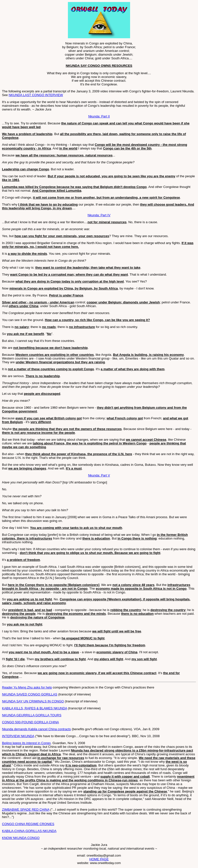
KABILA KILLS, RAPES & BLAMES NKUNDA (35, 708)
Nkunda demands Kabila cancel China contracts (36, 729)
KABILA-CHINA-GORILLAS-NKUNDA (29, 831)
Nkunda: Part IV (99, 215)
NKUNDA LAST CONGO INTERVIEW (36, 95)
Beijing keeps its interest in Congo (26, 743)
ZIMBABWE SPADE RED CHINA (26, 810)
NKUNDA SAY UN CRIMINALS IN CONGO (33, 701)
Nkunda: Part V (99, 475)
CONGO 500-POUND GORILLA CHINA (30, 722)
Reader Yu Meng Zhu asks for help (27, 687)
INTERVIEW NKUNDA (18, 736)
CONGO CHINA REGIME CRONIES (28, 824)
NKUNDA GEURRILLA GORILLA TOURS (32, 715)
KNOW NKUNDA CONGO (21, 838)
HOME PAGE (99, 859)
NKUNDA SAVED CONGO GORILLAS (30, 694)
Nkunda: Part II (99, 116)
